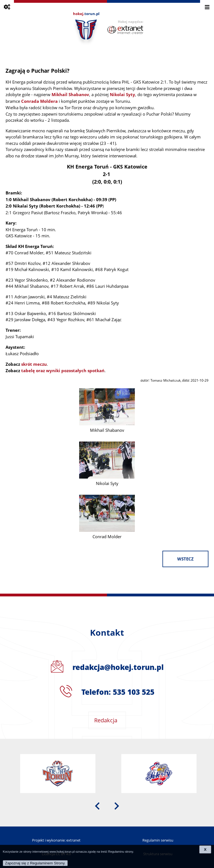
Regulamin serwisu (158, 840)
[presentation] (97, 806)
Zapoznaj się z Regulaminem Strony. (35, 863)
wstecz (185, 559)
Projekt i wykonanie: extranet (56, 840)
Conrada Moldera (39, 101)
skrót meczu (34, 364)
